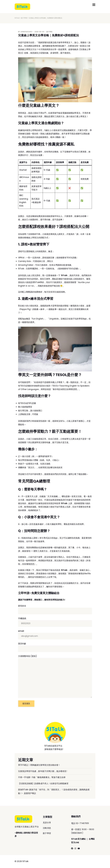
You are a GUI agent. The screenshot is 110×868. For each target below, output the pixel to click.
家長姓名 (55, 609)
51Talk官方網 (77, 839)
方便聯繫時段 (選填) (55, 676)
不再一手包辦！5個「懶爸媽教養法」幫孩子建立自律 (42, 777)
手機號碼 (55, 622)
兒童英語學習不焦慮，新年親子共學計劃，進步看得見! (43, 771)
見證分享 (47, 823)
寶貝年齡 (55, 647)
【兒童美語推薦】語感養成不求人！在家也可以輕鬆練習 (43, 783)
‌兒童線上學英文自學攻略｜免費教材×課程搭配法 (49, 35)
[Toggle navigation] (94, 5)
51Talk (17, 18)
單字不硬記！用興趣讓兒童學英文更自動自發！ (39, 765)
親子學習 (24, 18)
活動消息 (47, 828)
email (55, 635)
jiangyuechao (26, 32)
